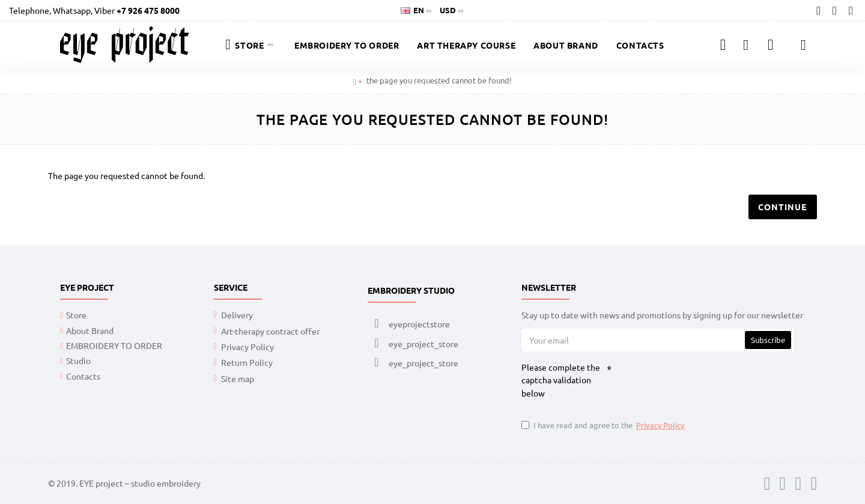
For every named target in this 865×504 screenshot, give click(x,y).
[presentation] (703, 384)
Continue (781, 208)
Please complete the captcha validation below (561, 381)
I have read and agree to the (604, 425)
